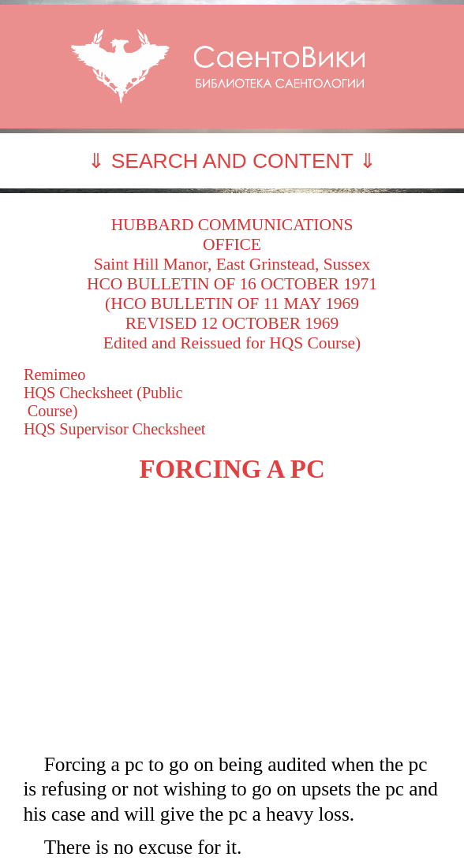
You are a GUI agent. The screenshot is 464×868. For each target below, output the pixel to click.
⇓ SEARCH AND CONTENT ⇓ (232, 161)
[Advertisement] (232, 618)
